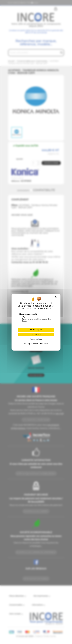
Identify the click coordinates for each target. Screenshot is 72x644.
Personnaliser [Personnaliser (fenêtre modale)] (36, 339)
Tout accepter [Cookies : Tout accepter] (36, 330)
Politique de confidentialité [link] (36, 344)
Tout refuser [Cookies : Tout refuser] (36, 334)
